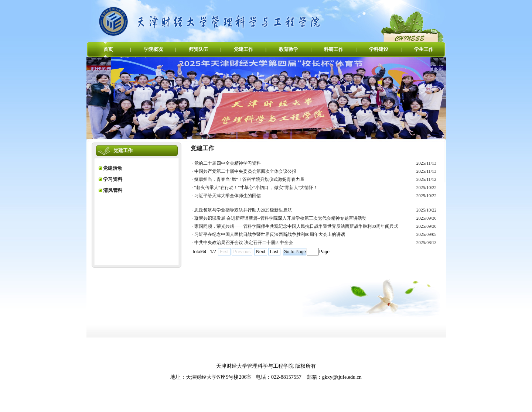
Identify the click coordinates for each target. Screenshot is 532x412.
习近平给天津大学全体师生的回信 (228, 196)
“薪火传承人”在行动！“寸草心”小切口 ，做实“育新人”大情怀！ (256, 188)
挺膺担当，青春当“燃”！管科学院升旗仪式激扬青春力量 (250, 179)
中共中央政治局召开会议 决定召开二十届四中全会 (244, 243)
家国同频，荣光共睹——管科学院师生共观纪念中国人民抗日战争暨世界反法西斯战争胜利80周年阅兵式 (296, 226)
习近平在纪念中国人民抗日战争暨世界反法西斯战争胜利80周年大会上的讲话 (270, 234)
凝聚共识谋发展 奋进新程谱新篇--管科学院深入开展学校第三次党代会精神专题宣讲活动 (281, 218)
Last (274, 252)
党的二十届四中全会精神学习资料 (228, 163)
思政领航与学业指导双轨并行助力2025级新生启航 (243, 210)
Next (261, 252)
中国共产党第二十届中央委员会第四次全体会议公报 (245, 171)
